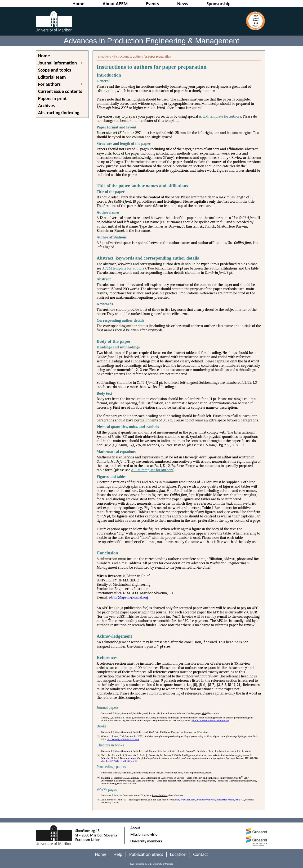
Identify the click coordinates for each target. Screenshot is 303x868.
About (135, 828)
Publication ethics (146, 854)
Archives (46, 105)
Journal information (58, 63)
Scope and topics (55, 70)
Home (44, 56)
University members (146, 841)
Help (118, 854)
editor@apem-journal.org (128, 597)
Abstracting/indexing (59, 113)
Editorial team (52, 77)
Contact (201, 854)
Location (178, 854)
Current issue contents (60, 91)
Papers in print (52, 98)
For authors (49, 84)
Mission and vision (145, 834)
